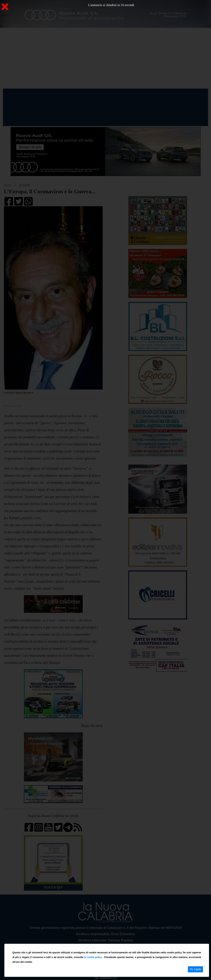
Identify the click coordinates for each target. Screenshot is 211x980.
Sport (118, 96)
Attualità (86, 96)
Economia (103, 96)
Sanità (72, 96)
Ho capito (195, 969)
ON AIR (193, 96)
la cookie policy (93, 957)
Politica (59, 96)
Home (13, 95)
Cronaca (44, 96)
